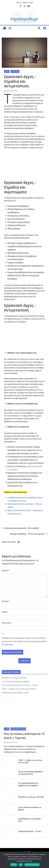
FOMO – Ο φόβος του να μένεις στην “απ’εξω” (19, 689)
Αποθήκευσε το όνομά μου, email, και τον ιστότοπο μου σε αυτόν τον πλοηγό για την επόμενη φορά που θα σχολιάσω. (24, 641)
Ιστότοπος (6, 623)
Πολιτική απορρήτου (32, 865)
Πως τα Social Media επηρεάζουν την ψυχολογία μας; (31, 773)
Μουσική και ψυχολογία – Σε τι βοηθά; (20, 528)
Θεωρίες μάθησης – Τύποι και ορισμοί (29, 534)
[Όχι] (46, 860)
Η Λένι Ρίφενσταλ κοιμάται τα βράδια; (16, 681)
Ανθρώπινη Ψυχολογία (18, 729)
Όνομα (6, 601)
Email (5, 612)
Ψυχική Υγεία (15, 71)
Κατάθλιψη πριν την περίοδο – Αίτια (15, 693)
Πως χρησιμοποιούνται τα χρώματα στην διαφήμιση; (28, 784)
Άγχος (7, 71)
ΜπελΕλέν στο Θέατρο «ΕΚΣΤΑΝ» (14, 678)
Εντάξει (14, 865)
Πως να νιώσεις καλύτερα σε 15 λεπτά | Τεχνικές (20, 685)
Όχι (21, 865)
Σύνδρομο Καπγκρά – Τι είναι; (30, 831)
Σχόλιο (6, 570)
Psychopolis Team (12, 91)
